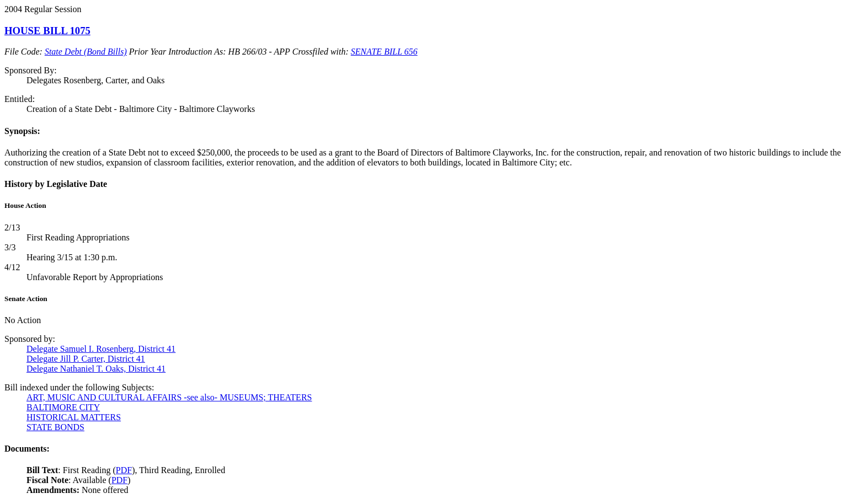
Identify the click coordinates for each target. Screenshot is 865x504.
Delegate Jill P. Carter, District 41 (86, 359)
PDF (124, 470)
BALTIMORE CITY (63, 407)
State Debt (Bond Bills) (86, 52)
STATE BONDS (55, 427)
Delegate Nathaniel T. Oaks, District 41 (96, 369)
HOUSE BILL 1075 (47, 31)
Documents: (27, 449)
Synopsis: (22, 131)
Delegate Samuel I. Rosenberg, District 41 (101, 349)
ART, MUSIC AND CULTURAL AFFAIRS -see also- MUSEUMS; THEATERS (169, 397)
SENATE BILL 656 (384, 52)
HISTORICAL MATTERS (74, 417)
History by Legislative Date (56, 184)
